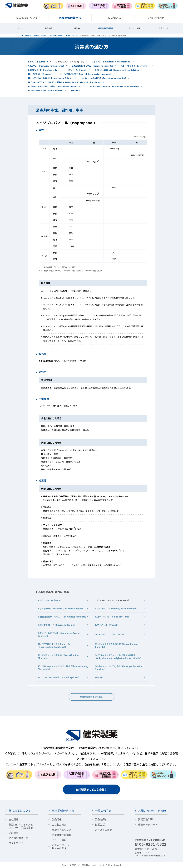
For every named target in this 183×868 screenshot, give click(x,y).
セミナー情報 (135, 28)
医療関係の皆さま (63, 811)
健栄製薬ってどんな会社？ (91, 789)
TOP (20, 28)
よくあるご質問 (103, 830)
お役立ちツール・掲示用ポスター (62, 847)
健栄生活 (100, 824)
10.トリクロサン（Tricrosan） (41, 74)
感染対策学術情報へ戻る (91, 697)
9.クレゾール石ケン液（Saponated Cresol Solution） (118, 70)
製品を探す (101, 819)
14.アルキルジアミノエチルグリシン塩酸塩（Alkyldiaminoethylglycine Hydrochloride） (65, 82)
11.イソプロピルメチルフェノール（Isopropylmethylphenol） (86, 74)
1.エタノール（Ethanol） (38, 62)
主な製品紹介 (59, 824)
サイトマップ (16, 843)
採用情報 (14, 833)
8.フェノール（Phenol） (78, 70)
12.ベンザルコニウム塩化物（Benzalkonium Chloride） (51, 78)
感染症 (77, 28)
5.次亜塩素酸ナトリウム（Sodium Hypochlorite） (93, 66)
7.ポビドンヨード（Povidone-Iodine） (44, 70)
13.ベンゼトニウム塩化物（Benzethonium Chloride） (104, 78)
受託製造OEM (146, 819)
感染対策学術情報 (106, 28)
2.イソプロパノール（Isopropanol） (70, 62)
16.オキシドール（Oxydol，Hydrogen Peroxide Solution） (114, 86)
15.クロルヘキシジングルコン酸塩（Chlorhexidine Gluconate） (55, 86)
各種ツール (163, 28)
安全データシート (148, 824)
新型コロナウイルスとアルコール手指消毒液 (21, 826)
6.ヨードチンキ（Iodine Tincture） (136, 66)
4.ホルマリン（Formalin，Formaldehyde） (46, 66)
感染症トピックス (62, 830)
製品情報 (48, 28)
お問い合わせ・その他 (152, 811)
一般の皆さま (103, 811)
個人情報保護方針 (18, 838)
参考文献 (75, 90)
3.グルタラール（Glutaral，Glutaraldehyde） (112, 62)
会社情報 (14, 819)
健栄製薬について (20, 811)
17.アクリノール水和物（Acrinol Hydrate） (46, 90)
